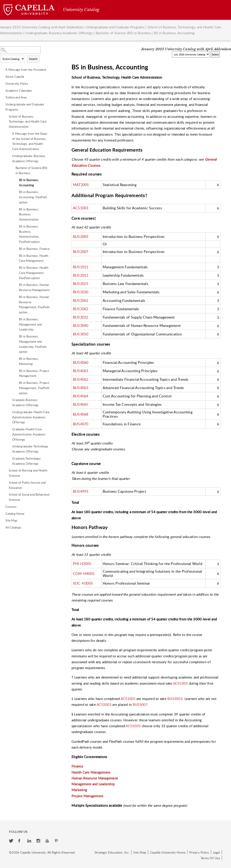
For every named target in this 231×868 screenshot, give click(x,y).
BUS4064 (81, 396)
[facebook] (21, 841)
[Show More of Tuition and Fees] (2, 97)
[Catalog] (191, 54)
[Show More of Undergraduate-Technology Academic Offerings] (9, 446)
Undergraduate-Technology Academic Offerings (30, 449)
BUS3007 (140, 704)
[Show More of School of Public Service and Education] (6, 483)
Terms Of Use (210, 858)
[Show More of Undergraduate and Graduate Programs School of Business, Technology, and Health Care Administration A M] (2, 104)
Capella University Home (168, 852)
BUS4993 (81, 491)
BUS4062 (81, 379)
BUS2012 (81, 275)
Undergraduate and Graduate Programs (115, 27)
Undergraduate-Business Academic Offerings (59, 33)
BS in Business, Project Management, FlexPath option (34, 388)
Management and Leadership (93, 784)
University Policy (17, 84)
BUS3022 (81, 317)
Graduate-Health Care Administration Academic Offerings (29, 434)
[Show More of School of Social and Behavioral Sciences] (6, 494)
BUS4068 (81, 414)
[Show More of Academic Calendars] (2, 91)
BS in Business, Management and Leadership (30, 324)
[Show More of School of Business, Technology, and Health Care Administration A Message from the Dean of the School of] (6, 116)
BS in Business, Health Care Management (34, 258)
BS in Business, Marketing (29, 361)
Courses (11, 507)
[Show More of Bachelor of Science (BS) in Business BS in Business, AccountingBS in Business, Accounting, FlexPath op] (12, 168)
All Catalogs (13, 527)
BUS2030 (81, 292)
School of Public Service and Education (27, 485)
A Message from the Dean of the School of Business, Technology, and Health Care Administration (30, 141)
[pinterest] (57, 841)
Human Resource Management (95, 778)
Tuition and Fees (16, 97)
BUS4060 (81, 362)
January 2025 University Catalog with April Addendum (41, 27)
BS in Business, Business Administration (29, 214)
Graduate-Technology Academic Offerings (26, 461)
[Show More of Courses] (2, 507)
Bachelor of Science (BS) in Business (123, 33)
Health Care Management (91, 772)
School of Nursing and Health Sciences (28, 473)
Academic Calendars (19, 91)
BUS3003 (175, 699)
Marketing (79, 790)
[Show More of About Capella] (2, 77)
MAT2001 (81, 185)
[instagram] (39, 841)
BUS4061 (81, 371)
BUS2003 (81, 237)
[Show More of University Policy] (2, 84)
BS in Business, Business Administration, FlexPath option (29, 234)
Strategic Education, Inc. (112, 852)
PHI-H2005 (82, 564)
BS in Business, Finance (34, 249)
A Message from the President (26, 70)
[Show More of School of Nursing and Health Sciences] (6, 470)
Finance (77, 766)
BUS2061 (81, 301)
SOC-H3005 (83, 583)
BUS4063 (81, 388)
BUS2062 (81, 309)
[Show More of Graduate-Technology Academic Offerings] (9, 458)
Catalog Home (15, 514)
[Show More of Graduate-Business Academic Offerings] (9, 400)
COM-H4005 (84, 574)
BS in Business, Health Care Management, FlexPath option (34, 273)
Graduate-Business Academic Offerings (25, 402)
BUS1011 (81, 267)
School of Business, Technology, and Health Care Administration (28, 122)
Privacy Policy (199, 852)
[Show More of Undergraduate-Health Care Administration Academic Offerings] (9, 412)
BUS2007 (81, 252)
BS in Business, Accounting (29, 183)
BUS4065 (81, 404)
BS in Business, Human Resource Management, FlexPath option (34, 305)
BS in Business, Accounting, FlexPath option (33, 197)
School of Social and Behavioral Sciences (29, 497)
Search (33, 59)
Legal (216, 852)
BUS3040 (81, 326)
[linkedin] (30, 841)
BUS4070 (81, 424)
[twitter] (11, 841)
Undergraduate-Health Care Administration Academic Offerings (31, 417)
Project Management (87, 796)
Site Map (11, 520)
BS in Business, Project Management (34, 373)
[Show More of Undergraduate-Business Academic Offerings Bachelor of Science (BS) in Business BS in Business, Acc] (9, 156)
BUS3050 (81, 334)
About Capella (15, 77)
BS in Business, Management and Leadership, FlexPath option (33, 344)
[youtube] (48, 841)
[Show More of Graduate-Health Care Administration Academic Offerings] (9, 429)
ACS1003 (81, 208)
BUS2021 (81, 284)
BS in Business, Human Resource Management (34, 287)
